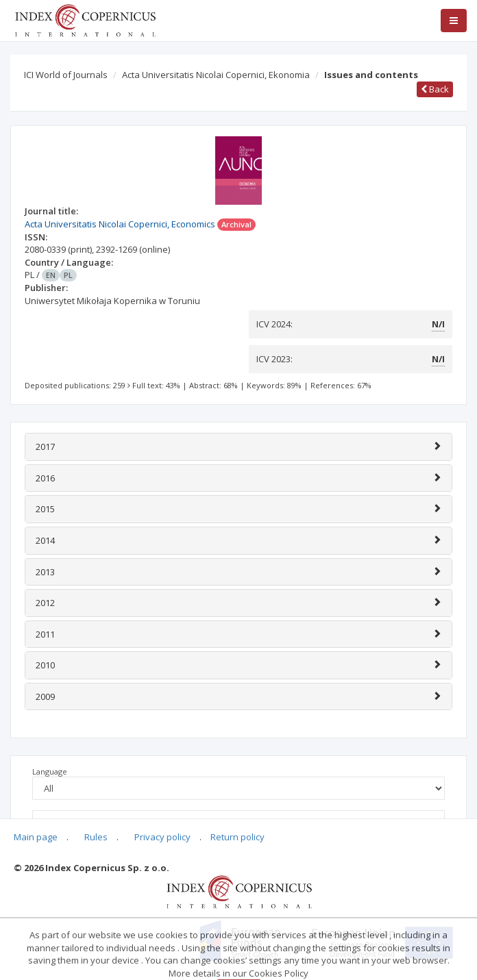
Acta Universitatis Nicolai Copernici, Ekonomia (216, 75)
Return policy (237, 837)
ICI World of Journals (66, 75)
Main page (36, 837)
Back (435, 89)
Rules (96, 837)
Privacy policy (162, 837)
